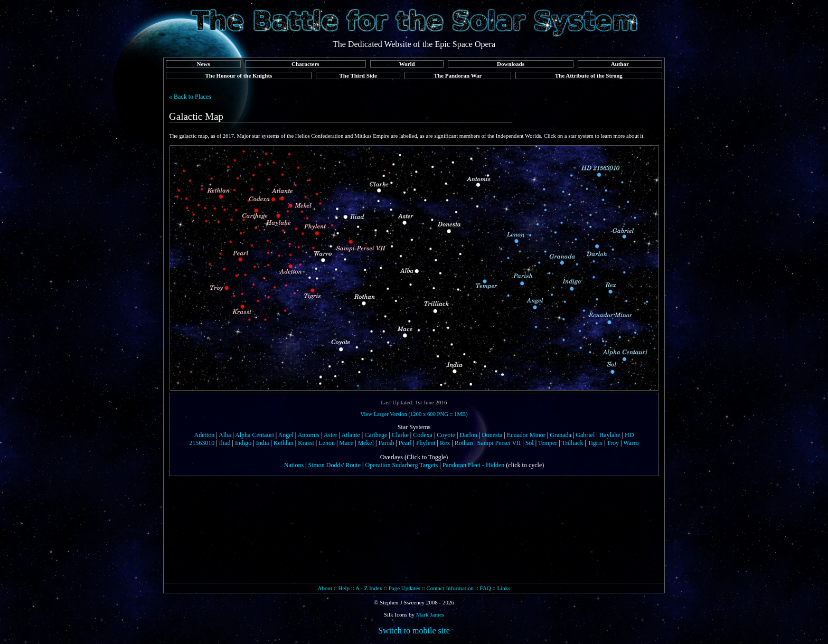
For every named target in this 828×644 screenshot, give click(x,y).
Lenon (327, 443)
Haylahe (610, 435)
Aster (331, 435)
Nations (294, 465)
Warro (631, 443)
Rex (445, 443)
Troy (613, 443)
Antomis (309, 435)
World (407, 64)
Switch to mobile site (414, 631)
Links (504, 588)
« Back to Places (190, 97)
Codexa (423, 435)
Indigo (243, 443)
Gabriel (585, 435)
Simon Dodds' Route (335, 465)
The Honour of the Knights (238, 75)
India (263, 443)
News (203, 64)
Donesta (492, 435)
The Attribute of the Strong (589, 75)
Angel (285, 435)
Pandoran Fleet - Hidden (474, 465)
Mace (346, 443)
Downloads (511, 64)
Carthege (376, 435)
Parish (386, 443)
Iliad (225, 443)
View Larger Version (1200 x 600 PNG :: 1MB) (414, 414)
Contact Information (450, 588)
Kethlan (284, 443)
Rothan (464, 443)
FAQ (486, 588)
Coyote (446, 435)
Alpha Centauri (255, 435)
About (325, 588)
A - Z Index (369, 588)
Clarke (400, 435)
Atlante (350, 435)
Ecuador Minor (526, 435)
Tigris (595, 443)
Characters (305, 64)
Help (344, 588)
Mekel (366, 443)
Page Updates (404, 588)
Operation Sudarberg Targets (401, 465)
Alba (225, 435)
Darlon (468, 435)
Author (620, 64)
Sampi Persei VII (499, 443)
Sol (530, 443)
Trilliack (573, 443)
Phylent (426, 443)
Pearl (405, 443)
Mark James (430, 614)
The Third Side (358, 75)
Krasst (306, 443)
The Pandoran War (458, 75)
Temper (548, 443)
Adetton (205, 435)
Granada (561, 435)
